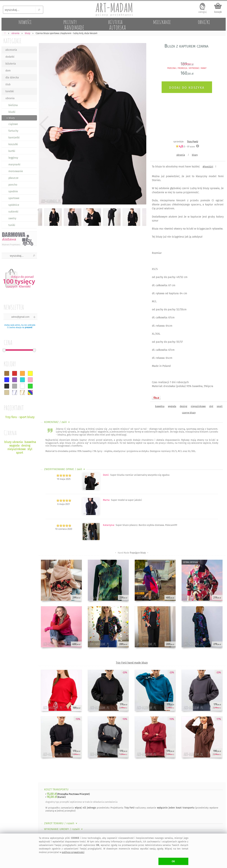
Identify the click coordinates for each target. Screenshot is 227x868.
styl (211, 406)
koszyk (218, 12)
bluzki (12, 112)
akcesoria (11, 50)
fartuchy (13, 131)
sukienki (13, 212)
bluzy (195, 155)
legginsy (13, 158)
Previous (44, 124)
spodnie (13, 191)
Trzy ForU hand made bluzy (132, 663)
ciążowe (13, 124)
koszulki (13, 144)
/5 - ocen (185, 147)
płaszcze (13, 178)
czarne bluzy (189, 413)
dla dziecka (12, 78)
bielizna (13, 105)
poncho (13, 185)
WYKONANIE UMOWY (64, 829)
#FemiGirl (208, 167)
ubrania (10, 98)
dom (8, 71)
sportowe (14, 198)
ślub (8, 84)
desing (183, 406)
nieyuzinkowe (198, 406)
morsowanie (16, 171)
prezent (28, 327)
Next (140, 124)
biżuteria (11, 64)
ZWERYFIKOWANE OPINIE (65, 469)
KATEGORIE (12, 41)
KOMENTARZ (57, 422)
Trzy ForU (193, 142)
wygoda (172, 406)
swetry (12, 218)
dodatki (10, 57)
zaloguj (203, 12)
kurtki (12, 151)
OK (173, 861)
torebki (10, 91)
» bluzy (11, 118)
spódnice (14, 205)
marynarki (14, 165)
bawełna (160, 406)
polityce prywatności (73, 852)
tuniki (12, 225)
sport (220, 406)
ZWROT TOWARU (61, 823)
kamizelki (14, 138)
